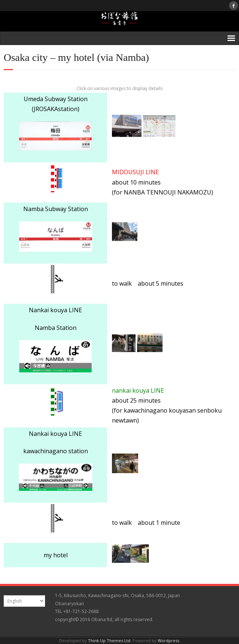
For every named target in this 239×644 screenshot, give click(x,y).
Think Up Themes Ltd (109, 640)
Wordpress (168, 640)
